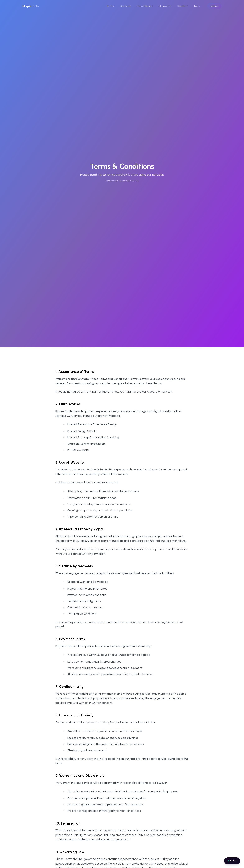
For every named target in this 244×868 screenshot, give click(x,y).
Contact (214, 6)
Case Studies (145, 6)
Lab (198, 6)
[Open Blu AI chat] (232, 861)
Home (110, 6)
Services (125, 6)
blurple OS (165, 6)
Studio (183, 6)
